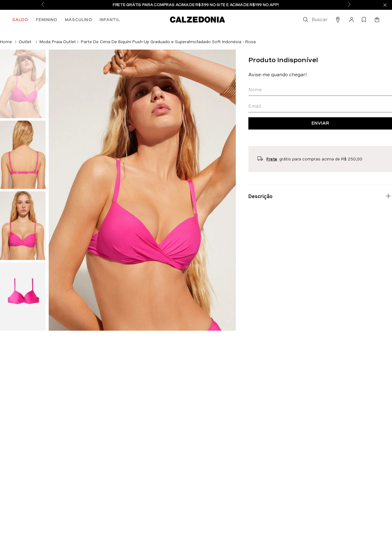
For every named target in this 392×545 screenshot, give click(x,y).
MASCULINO (79, 20)
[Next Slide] (349, 5)
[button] (315, 20)
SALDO (20, 20)
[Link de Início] (6, 42)
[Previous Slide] (43, 5)
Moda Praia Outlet (58, 42)
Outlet (25, 42)
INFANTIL (110, 20)
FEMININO (47, 20)
